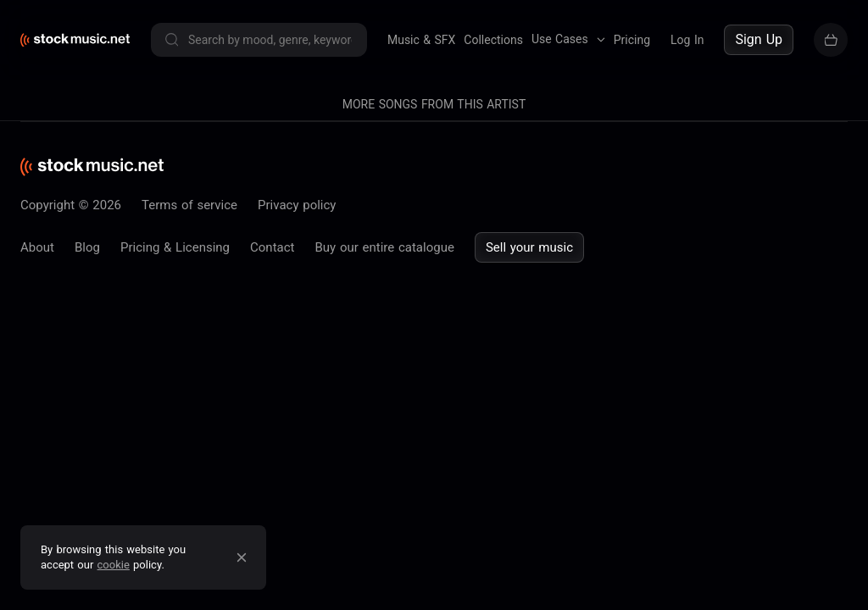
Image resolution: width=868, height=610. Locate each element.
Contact (272, 247)
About (37, 247)
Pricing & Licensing (175, 247)
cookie (114, 565)
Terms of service (189, 205)
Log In (687, 40)
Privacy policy (297, 205)
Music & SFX (421, 40)
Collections (493, 40)
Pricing (632, 40)
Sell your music (529, 247)
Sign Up (759, 39)
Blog (87, 247)
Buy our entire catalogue (384, 247)
